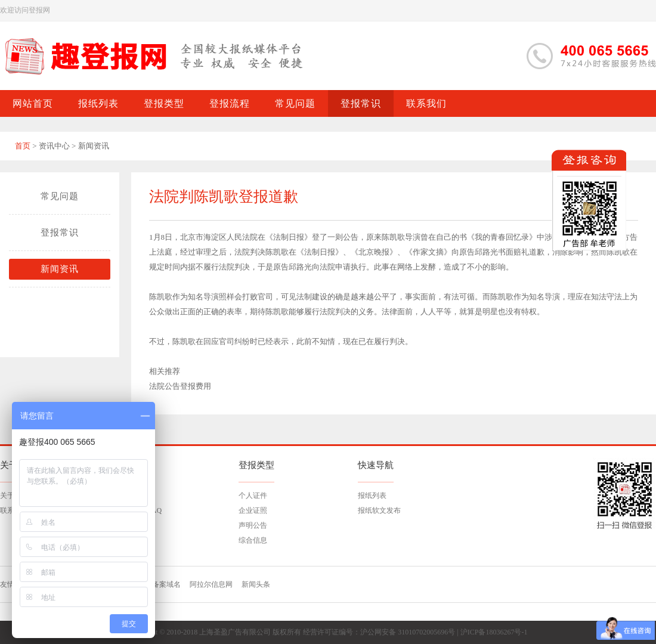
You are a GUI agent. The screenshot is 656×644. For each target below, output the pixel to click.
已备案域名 (163, 584)
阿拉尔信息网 (211, 584)
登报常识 (60, 233)
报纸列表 (372, 496)
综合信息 (253, 540)
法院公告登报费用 (180, 386)
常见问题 (60, 196)
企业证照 (253, 510)
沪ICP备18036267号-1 (494, 632)
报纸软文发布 (379, 510)
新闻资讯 (60, 269)
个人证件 (253, 496)
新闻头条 (256, 584)
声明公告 (253, 525)
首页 (23, 146)
